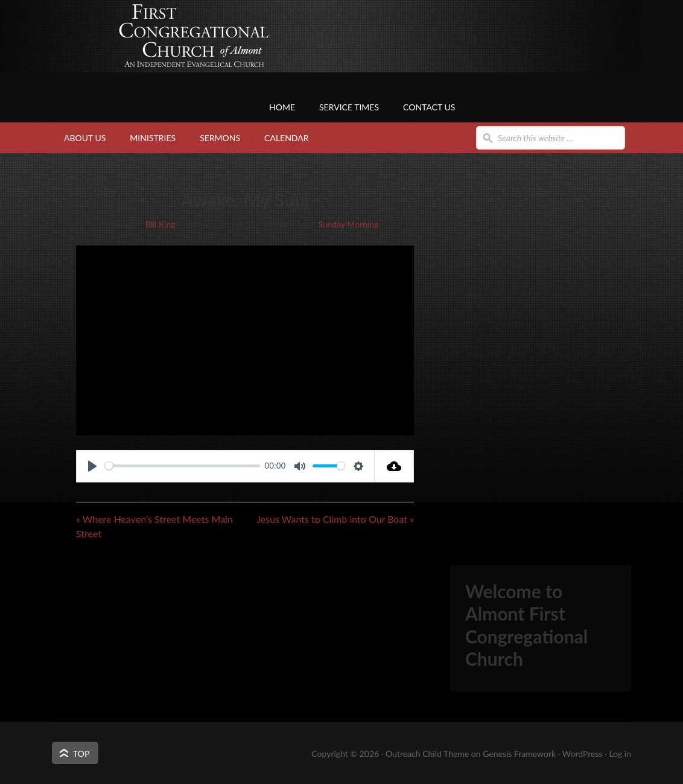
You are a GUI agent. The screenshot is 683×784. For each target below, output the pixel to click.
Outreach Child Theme (427, 754)
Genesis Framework (519, 754)
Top (81, 754)
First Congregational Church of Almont (173, 57)
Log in (620, 754)
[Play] (92, 466)
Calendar (286, 138)
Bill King (160, 224)
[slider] (183, 466)
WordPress (583, 754)
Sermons (220, 138)
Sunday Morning (348, 224)
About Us (85, 138)
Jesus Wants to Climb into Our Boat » (335, 519)
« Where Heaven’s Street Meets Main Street (154, 526)
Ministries (153, 138)
